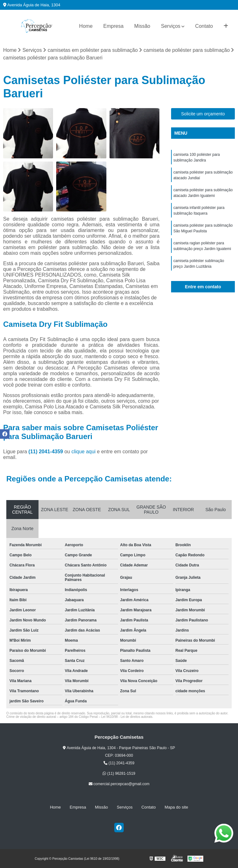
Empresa (113, 26)
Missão (142, 26)
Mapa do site (176, 807)
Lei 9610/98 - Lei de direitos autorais (127, 717)
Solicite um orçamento (203, 114)
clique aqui (83, 452)
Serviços (171, 26)
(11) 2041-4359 (46, 452)
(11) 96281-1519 (119, 773)
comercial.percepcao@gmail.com (119, 784)
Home (86, 26)
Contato (204, 26)
